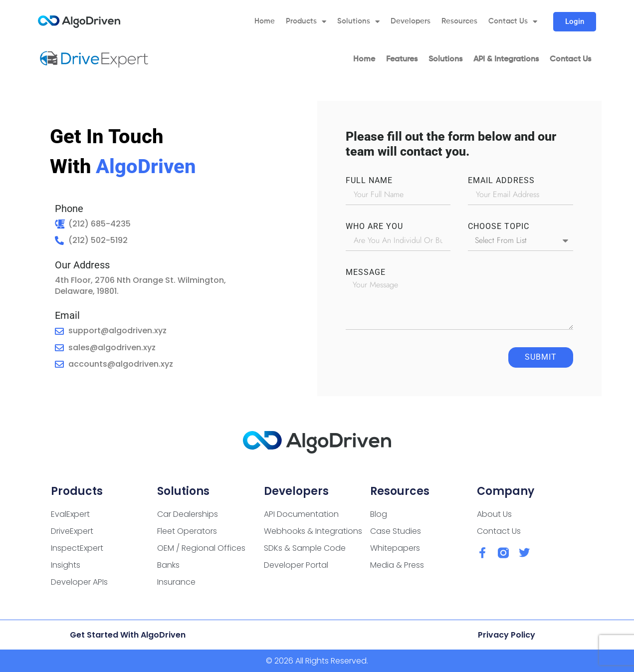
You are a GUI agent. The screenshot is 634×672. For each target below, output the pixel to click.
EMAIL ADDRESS (501, 181)
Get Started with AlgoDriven (128, 635)
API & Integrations (506, 59)
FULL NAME (369, 181)
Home (265, 21)
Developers (411, 21)
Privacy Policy (507, 635)
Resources (459, 21)
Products (306, 22)
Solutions (358, 22)
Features (402, 59)
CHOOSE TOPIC (499, 226)
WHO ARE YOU (374, 226)
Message (366, 272)
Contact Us (513, 22)
